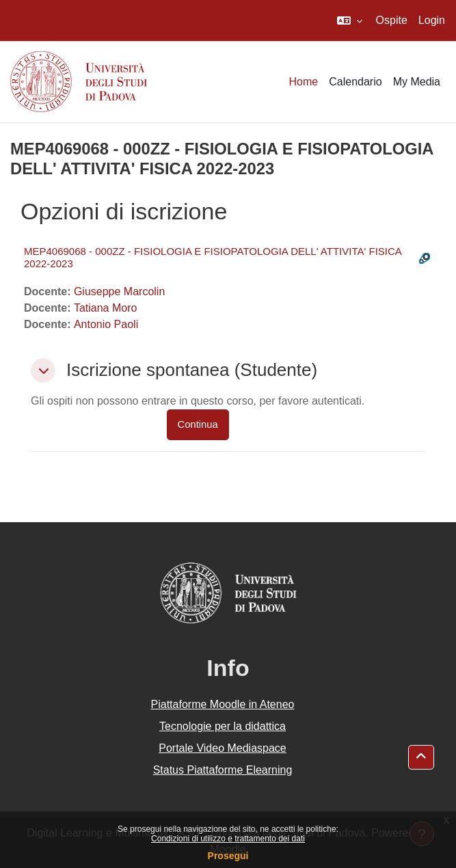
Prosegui (228, 856)
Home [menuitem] (304, 82)
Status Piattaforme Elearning (223, 770)
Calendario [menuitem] (355, 82)
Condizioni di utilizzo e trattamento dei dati (228, 839)
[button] (350, 21)
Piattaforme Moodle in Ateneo (223, 704)
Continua (198, 424)
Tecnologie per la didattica (223, 726)
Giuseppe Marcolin (119, 291)
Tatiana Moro (106, 308)
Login (432, 20)
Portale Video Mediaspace (223, 748)
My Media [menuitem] (417, 82)
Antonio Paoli (106, 324)
